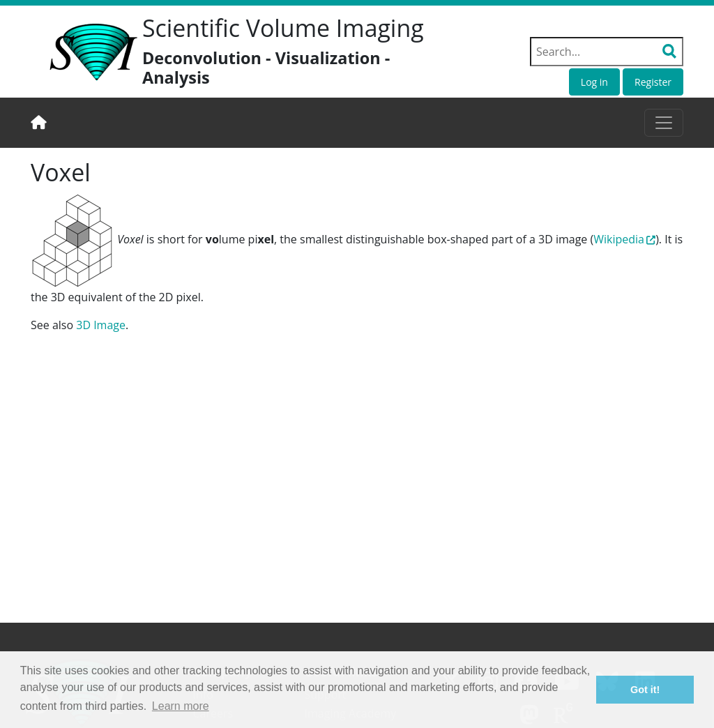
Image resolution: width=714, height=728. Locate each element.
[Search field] (607, 52)
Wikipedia (619, 239)
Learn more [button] (181, 706)
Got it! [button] (645, 690)
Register (653, 82)
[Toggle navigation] (664, 123)
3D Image (101, 325)
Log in (594, 82)
